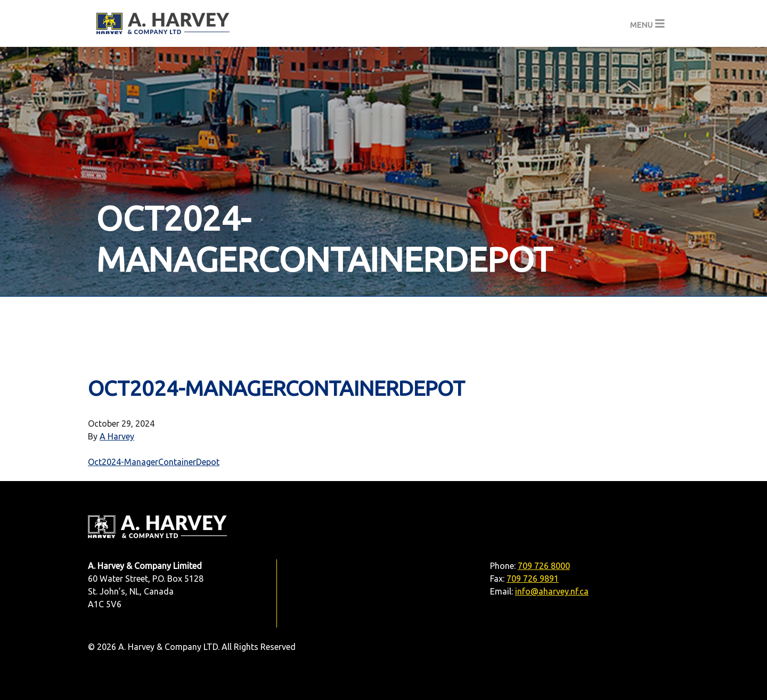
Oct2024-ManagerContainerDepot (154, 462)
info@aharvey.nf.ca (552, 591)
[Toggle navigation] (647, 24)
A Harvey (117, 436)
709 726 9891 (533, 579)
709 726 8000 (544, 566)
